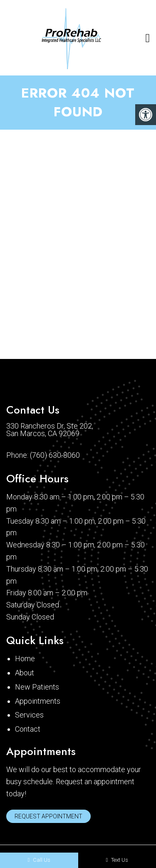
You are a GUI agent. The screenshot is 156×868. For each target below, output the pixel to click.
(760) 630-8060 (55, 455)
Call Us (39, 860)
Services (29, 715)
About (25, 673)
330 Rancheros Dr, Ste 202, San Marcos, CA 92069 (50, 430)
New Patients (37, 687)
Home (25, 659)
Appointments (38, 701)
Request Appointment (48, 816)
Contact (28, 729)
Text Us (117, 860)
